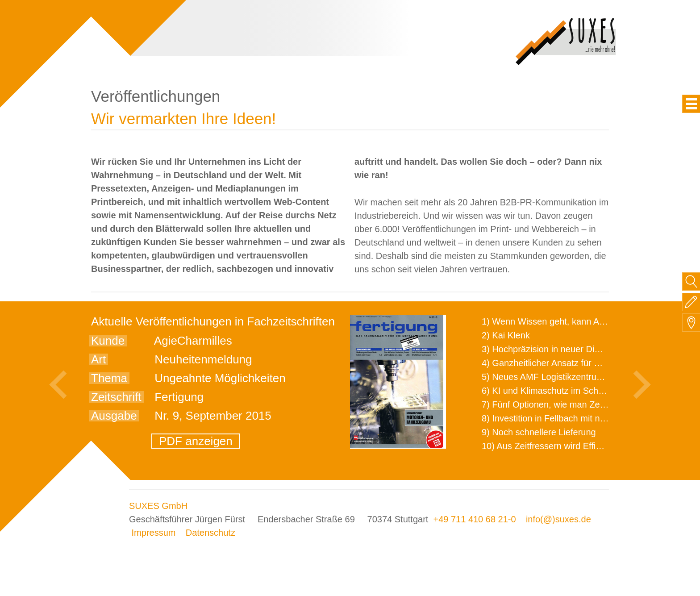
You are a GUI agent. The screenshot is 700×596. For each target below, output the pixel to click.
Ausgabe (114, 416)
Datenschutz (210, 533)
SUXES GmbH (158, 506)
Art (98, 359)
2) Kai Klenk (506, 335)
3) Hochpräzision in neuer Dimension (555, 349)
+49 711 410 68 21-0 (474, 519)
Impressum (154, 533)
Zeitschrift (116, 397)
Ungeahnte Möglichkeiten (220, 378)
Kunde (108, 341)
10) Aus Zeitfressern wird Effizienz (549, 446)
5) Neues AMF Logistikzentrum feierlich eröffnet (576, 377)
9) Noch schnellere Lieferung (539, 432)
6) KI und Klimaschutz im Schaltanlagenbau (568, 391)
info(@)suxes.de (558, 519)
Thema (109, 378)
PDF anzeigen (196, 441)
